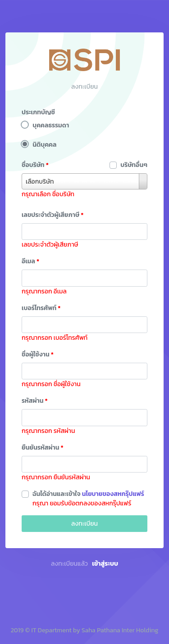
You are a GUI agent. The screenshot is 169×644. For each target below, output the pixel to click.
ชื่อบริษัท (35, 165)
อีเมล (30, 261)
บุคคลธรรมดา (51, 125)
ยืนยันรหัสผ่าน (43, 448)
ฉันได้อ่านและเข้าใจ (88, 494)
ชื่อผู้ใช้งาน (38, 354)
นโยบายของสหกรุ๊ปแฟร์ (113, 494)
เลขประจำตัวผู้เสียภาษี (53, 215)
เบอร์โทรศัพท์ (41, 308)
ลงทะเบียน (84, 524)
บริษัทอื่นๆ (134, 165)
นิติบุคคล (44, 145)
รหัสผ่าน (35, 401)
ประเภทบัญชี (38, 112)
